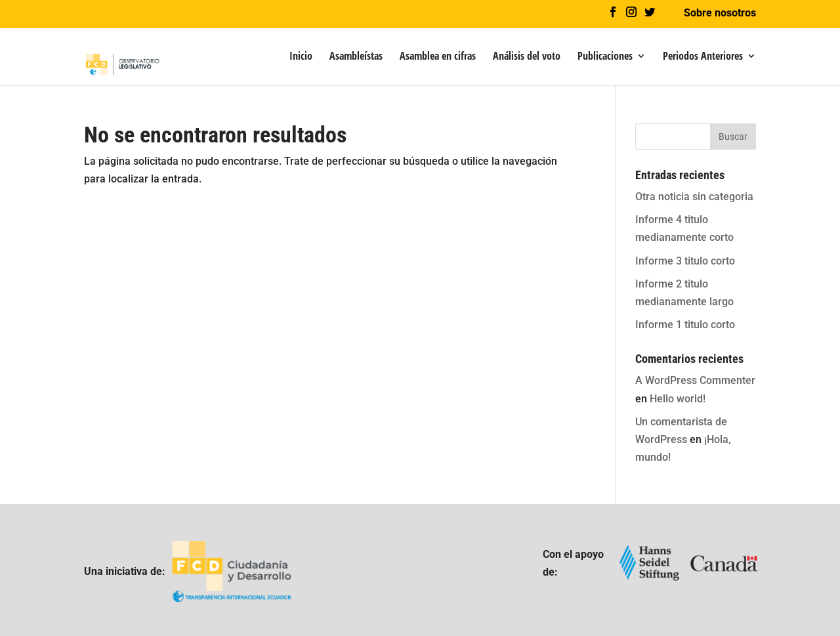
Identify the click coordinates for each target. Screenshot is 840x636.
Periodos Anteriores (703, 57)
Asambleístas (356, 57)
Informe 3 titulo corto (685, 261)
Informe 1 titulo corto (685, 325)
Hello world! (678, 399)
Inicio (301, 57)
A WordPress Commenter (695, 380)
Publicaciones (605, 57)
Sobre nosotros (720, 13)
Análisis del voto (527, 57)
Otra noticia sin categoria (694, 197)
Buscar (733, 137)
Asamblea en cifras (438, 57)
